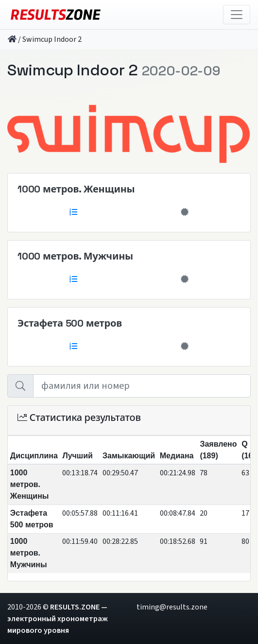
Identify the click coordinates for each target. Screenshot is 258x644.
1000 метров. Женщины (76, 189)
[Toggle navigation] (237, 15)
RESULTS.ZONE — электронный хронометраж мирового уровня (58, 619)
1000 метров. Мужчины (75, 256)
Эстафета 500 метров (70, 323)
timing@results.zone (172, 607)
